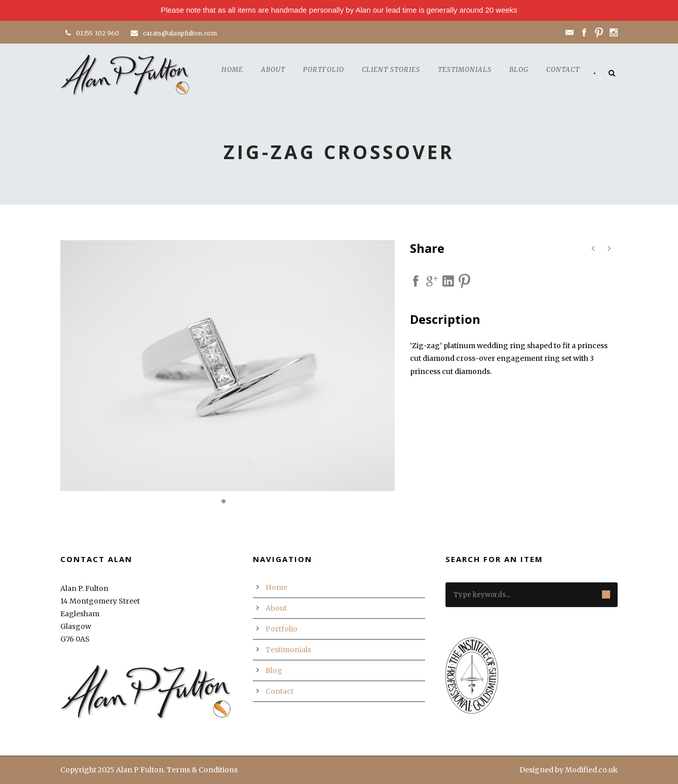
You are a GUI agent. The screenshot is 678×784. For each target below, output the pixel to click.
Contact (563, 70)
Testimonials (465, 70)
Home (232, 70)
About (273, 70)
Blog (519, 70)
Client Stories (391, 70)
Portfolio (324, 70)
